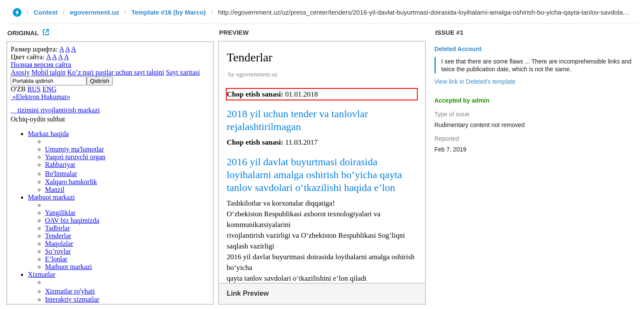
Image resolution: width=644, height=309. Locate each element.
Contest (46, 12)
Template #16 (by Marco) (168, 12)
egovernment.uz (94, 12)
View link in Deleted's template (475, 82)
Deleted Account (458, 49)
